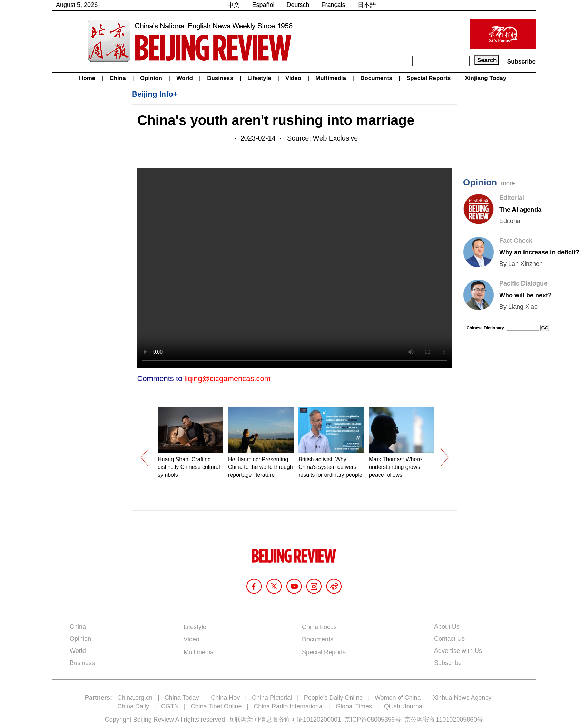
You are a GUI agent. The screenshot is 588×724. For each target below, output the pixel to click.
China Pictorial (272, 698)
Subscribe (521, 62)
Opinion (151, 78)
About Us (447, 627)
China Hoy (225, 698)
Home (87, 78)
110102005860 (456, 720)
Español (263, 5)
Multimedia (331, 78)
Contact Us (449, 639)
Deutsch (298, 5)
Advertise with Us (458, 651)
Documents (376, 78)
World (185, 78)
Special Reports (429, 78)
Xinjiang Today (486, 78)
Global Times (354, 706)
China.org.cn (135, 698)
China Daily (133, 706)
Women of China (398, 698)
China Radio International (289, 706)
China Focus (319, 627)
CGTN (170, 706)
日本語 (367, 5)
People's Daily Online (334, 698)
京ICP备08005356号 (373, 720)
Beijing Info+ (155, 94)
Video (293, 78)
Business (220, 78)
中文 (234, 5)
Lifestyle (259, 78)
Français (334, 5)
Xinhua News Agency (462, 698)
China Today (182, 698)
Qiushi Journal (404, 706)
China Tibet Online (216, 706)
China (117, 78)
